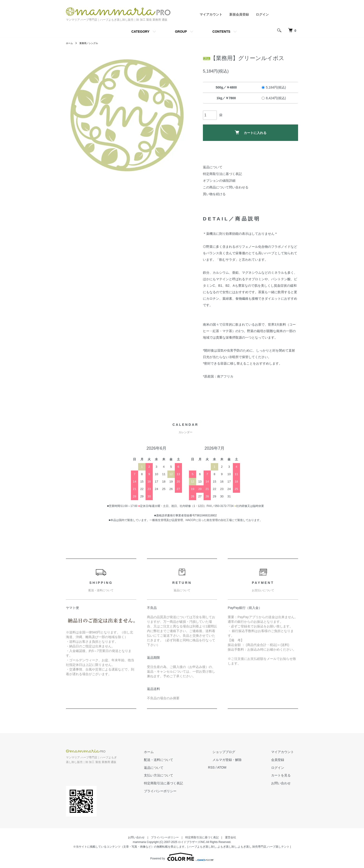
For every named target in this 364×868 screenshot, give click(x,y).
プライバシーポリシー (182, 791)
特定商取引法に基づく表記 (222, 174)
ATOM (239, 767)
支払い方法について (180, 775)
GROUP (181, 32)
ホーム (70, 43)
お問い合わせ (285, 783)
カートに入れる (251, 132)
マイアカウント (211, 14)
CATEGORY (140, 32)
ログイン (262, 14)
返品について (213, 167)
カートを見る (285, 775)
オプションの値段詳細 (219, 181)
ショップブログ (237, 752)
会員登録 (282, 760)
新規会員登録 (239, 14)
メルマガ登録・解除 (240, 760)
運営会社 (231, 837)
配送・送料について (180, 760)
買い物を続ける (214, 194)
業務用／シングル (92, 43)
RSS (229, 767)
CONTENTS (221, 32)
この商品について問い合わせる (226, 187)
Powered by (182, 857)
